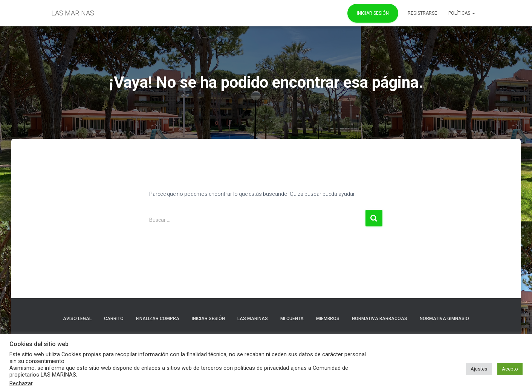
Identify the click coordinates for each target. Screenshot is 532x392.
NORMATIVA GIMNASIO (444, 319)
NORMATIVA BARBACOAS (380, 319)
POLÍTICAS (462, 13)
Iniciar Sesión (373, 13)
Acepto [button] (510, 369)
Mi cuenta (292, 319)
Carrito (114, 319)
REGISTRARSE (422, 13)
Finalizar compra (158, 319)
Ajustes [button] (479, 369)
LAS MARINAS (253, 319)
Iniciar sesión (208, 319)
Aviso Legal (77, 319)
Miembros (328, 319)
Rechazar (21, 383)
